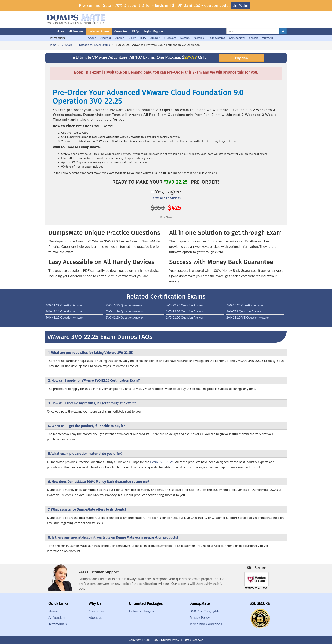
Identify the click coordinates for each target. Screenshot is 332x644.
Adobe (92, 38)
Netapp (185, 38)
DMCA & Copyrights (205, 611)
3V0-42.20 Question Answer (124, 317)
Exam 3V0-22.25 (162, 462)
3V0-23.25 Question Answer (245, 305)
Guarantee (121, 31)
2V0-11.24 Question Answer (64, 305)
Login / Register (154, 31)
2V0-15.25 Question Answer (124, 305)
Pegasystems (217, 38)
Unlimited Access (99, 31)
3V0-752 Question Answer (244, 311)
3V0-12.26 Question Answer (64, 311)
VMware (67, 45)
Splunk (253, 38)
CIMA (132, 38)
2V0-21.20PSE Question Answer (248, 317)
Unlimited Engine (142, 611)
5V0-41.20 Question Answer (64, 317)
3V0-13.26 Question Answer (185, 311)
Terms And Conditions (206, 624)
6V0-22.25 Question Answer (185, 305)
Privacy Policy (200, 617)
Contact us (97, 611)
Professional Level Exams (94, 45)
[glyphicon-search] (283, 31)
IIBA (143, 38)
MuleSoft (170, 38)
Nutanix (199, 38)
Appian (120, 38)
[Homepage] (43, 31)
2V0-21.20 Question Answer (185, 317)
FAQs (135, 31)
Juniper (155, 38)
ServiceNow (237, 38)
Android (106, 38)
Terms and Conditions (166, 198)
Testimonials (58, 624)
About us (95, 617)
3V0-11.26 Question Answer (124, 311)
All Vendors (76, 31)
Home (60, 31)
